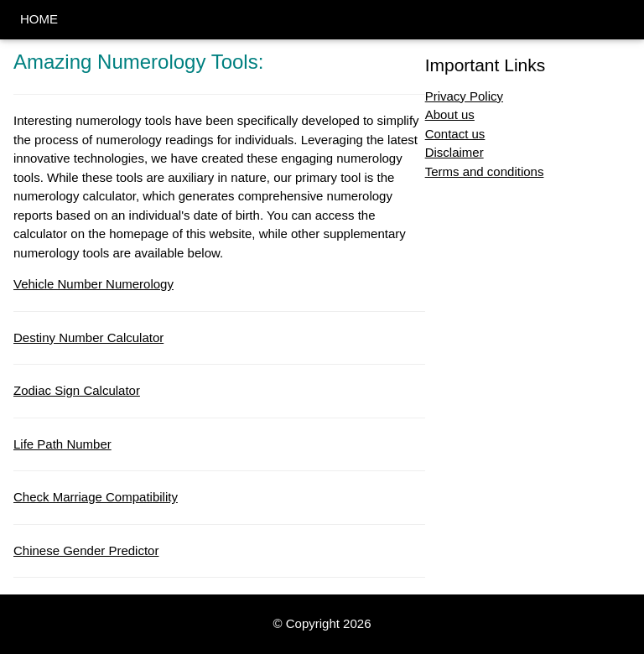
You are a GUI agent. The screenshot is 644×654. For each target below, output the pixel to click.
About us (450, 114)
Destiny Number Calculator (88, 337)
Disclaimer (454, 152)
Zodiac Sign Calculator (77, 390)
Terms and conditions (485, 171)
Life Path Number (62, 444)
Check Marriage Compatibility (96, 497)
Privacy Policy (464, 96)
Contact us (455, 134)
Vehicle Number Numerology (93, 284)
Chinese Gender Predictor (86, 550)
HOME (39, 19)
